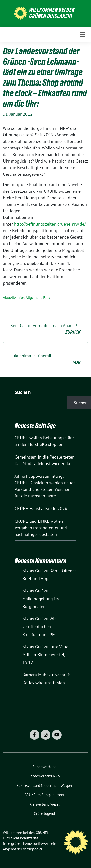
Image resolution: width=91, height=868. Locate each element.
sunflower (40, 844)
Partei (47, 298)
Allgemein (34, 298)
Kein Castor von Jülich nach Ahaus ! (45, 329)
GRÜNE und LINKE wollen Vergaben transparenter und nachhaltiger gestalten (41, 528)
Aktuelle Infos (14, 298)
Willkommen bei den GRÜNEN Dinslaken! (52, 13)
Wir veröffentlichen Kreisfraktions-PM (39, 627)
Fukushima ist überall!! (45, 359)
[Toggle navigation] (83, 35)
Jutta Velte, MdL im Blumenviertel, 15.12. (46, 655)
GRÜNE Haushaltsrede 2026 (41, 508)
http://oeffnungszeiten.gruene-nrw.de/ (50, 224)
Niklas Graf (33, 571)
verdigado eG (33, 849)
